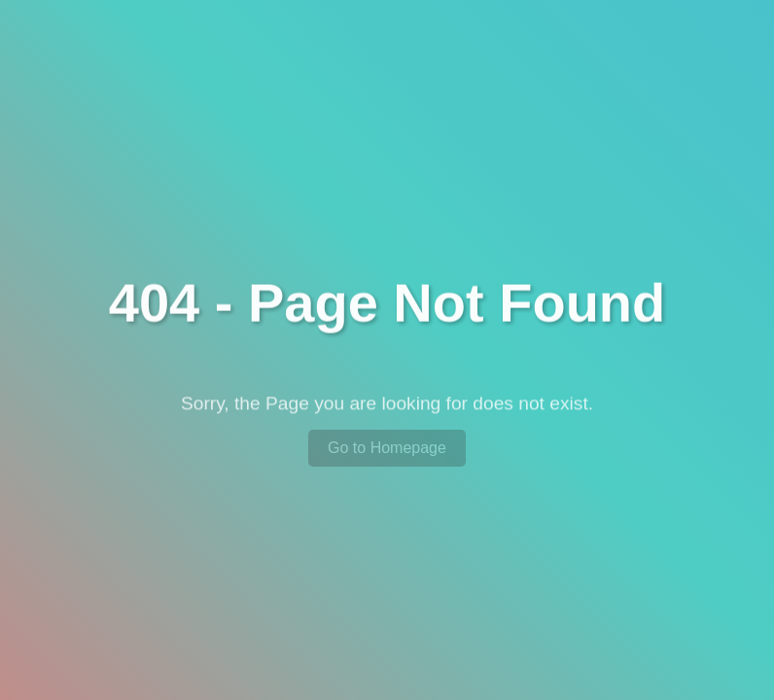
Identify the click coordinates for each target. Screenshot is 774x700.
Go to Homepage (387, 448)
